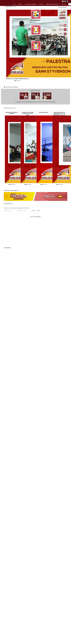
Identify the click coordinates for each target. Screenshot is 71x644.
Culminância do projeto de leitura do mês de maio (28, 114)
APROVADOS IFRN (35, 20)
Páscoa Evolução (43, 112)
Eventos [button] (64, 4)
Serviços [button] (42, 4)
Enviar (34, 211)
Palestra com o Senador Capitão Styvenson (17, 79)
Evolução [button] (20, 4)
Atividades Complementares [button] (53, 4)
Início (14, 4)
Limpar (38, 211)
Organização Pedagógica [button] (31, 4)
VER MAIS (14, 7)
